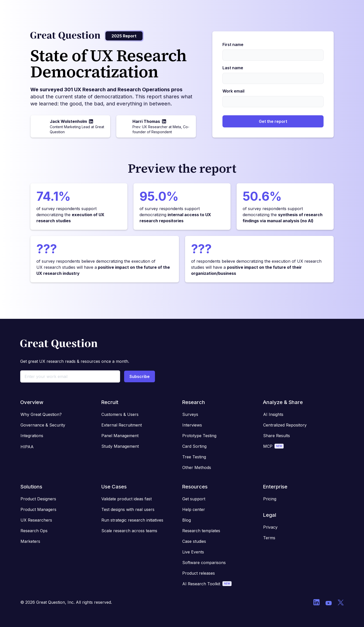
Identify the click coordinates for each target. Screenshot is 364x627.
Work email (233, 91)
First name (233, 44)
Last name (233, 68)
